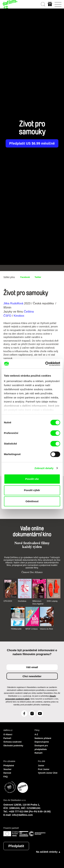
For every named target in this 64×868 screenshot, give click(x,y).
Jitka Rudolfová (13, 303)
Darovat (7, 773)
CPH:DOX (8, 601)
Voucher (7, 769)
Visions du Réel (46, 629)
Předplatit (16, 846)
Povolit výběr (32, 490)
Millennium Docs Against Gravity (38, 603)
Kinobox (19, 316)
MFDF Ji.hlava (31, 629)
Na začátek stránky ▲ (48, 852)
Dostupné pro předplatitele (41, 747)
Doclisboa (22, 601)
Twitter (38, 277)
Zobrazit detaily (44, 468)
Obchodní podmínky (13, 746)
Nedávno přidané (43, 738)
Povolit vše (32, 479)
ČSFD (8, 316)
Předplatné (9, 766)
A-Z (36, 735)
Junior (41, 766)
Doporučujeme (42, 742)
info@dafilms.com (22, 815)
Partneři (7, 738)
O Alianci (8, 735)
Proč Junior (44, 769)
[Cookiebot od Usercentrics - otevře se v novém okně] (46, 364)
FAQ (6, 777)
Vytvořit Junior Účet (48, 773)
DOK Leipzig (52, 601)
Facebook (25, 277)
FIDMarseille (16, 629)
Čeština (29, 312)
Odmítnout (32, 501)
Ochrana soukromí (12, 742)
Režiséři (39, 753)
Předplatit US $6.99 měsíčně (32, 143)
